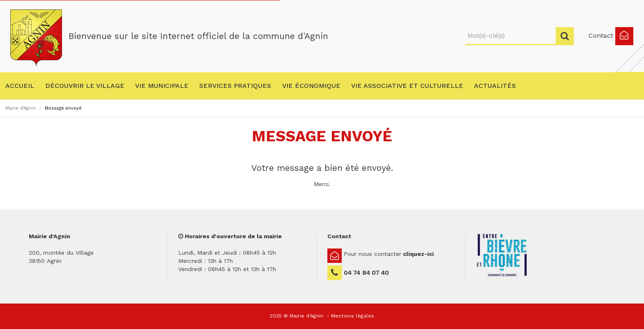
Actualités (495, 86)
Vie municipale (162, 86)
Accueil (20, 86)
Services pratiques (235, 86)
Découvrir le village (85, 86)
